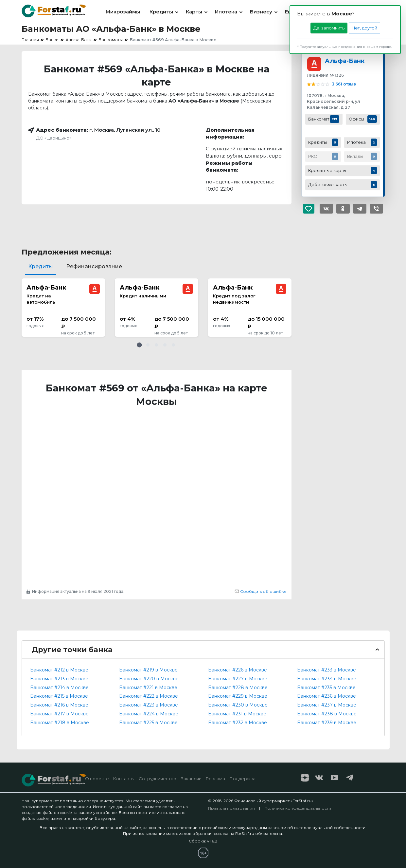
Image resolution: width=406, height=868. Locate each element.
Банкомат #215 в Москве (59, 696)
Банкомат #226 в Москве (238, 670)
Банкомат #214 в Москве (59, 688)
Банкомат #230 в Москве (238, 705)
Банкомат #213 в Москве (59, 679)
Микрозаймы (123, 12)
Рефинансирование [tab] (94, 266)
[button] (139, 345)
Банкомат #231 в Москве (237, 714)
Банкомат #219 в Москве (148, 670)
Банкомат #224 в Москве (149, 714)
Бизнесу (261, 12)
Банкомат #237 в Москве (327, 705)
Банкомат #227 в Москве (238, 679)
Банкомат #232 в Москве (238, 723)
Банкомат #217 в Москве (59, 714)
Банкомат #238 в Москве (327, 714)
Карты (194, 12)
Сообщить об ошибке (261, 591)
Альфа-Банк (345, 61)
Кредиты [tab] (41, 266)
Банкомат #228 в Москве (238, 688)
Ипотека (226, 12)
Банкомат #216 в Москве (59, 705)
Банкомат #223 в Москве (149, 705)
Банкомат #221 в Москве (148, 688)
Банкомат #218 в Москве (60, 723)
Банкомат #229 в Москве (238, 696)
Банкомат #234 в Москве (327, 679)
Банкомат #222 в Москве (149, 696)
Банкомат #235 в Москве (326, 688)
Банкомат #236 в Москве (327, 696)
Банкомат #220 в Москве (149, 679)
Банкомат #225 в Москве (148, 723)
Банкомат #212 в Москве (59, 670)
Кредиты (161, 12)
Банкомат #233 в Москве (327, 670)
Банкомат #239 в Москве (327, 723)
